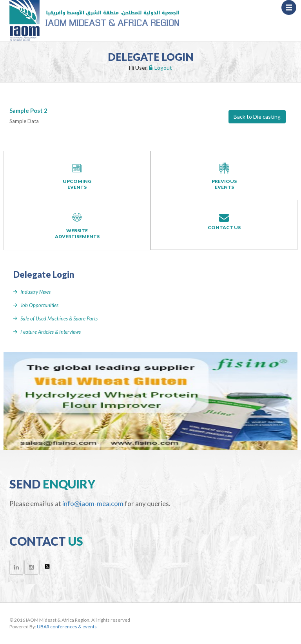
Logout (160, 68)
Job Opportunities (39, 305)
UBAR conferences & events (67, 627)
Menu (291, 11)
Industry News (35, 292)
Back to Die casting (257, 117)
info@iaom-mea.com (93, 504)
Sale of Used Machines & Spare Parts (59, 318)
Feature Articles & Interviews (51, 332)
